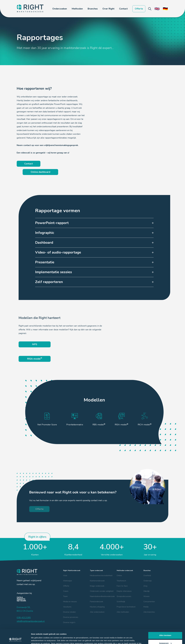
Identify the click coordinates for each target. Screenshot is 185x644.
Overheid (147, 576)
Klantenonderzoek (97, 581)
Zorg (145, 586)
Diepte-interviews (124, 591)
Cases (66, 591)
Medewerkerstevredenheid (101, 576)
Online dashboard (40, 172)
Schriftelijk (121, 602)
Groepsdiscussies (124, 596)
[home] (30, 9)
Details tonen (37, 639)
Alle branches (149, 612)
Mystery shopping (97, 607)
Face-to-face (122, 586)
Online (119, 576)
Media (146, 607)
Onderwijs (148, 581)
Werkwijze (68, 581)
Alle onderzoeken (97, 612)
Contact (123, 9)
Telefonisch (121, 581)
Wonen (146, 596)
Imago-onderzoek (97, 586)
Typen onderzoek (96, 570)
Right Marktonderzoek (72, 570)
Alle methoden (123, 612)
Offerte (139, 9)
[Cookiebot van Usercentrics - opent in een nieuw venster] (15, 639)
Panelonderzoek (97, 602)
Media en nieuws (70, 602)
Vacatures (67, 607)
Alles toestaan (165, 622)
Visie (65, 576)
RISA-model (35, 359)
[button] (60, 9)
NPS (35, 344)
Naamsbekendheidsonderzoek (102, 596)
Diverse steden (69, 612)
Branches (147, 570)
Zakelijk (147, 591)
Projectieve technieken (126, 607)
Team (65, 596)
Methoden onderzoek (125, 570)
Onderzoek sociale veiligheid (102, 591)
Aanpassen (165, 630)
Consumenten (149, 602)
